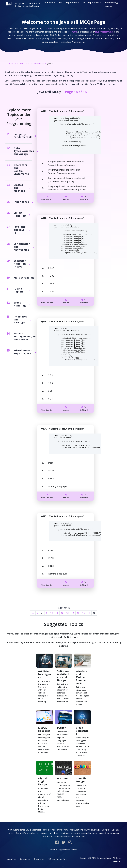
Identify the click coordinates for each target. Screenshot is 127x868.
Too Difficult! (84, 198)
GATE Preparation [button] (68, 3)
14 (73, 613)
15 (78, 613)
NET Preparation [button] (91, 3)
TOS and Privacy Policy (58, 859)
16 (83, 613)
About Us (12, 859)
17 (89, 613)
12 (62, 613)
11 (57, 613)
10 (51, 613)
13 (67, 613)
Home (11, 63)
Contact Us (25, 859)
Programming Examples (111, 4)
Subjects (49, 3)
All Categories (22, 63)
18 (94, 613)
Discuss (66, 198)
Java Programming (37, 63)
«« (33, 613)
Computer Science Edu (23, 4)
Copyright (39, 859)
